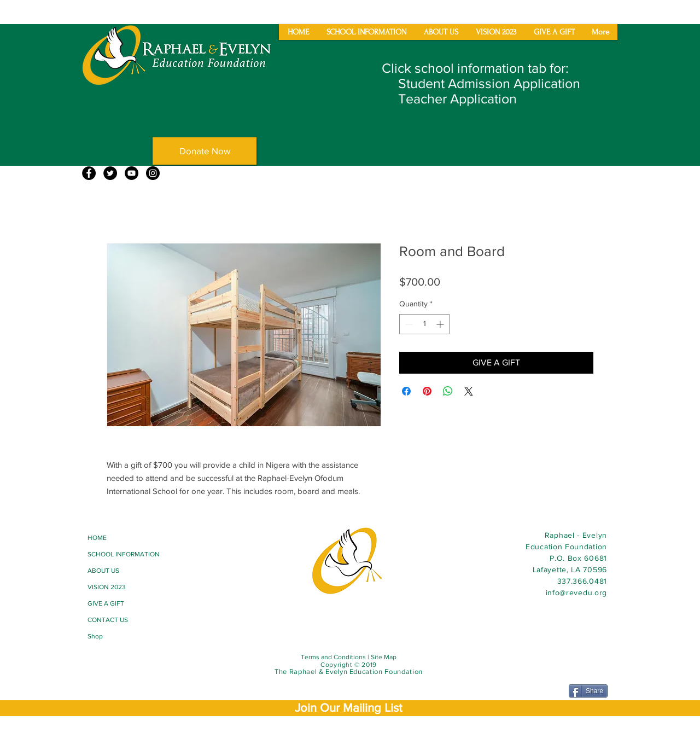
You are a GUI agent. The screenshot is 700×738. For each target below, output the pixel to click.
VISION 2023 (107, 587)
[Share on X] (469, 391)
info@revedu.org (577, 592)
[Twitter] (110, 173)
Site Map (384, 657)
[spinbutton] (424, 324)
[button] (348, 708)
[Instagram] (153, 173)
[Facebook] (89, 173)
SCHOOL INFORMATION (124, 554)
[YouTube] (132, 173)
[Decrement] (408, 324)
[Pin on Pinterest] (427, 391)
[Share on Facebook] (406, 391)
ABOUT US (103, 571)
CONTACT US (108, 620)
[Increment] (441, 324)
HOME (97, 538)
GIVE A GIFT (106, 603)
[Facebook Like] (109, 660)
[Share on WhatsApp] (448, 391)
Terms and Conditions (333, 657)
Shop (95, 636)
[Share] (588, 691)
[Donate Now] (205, 151)
